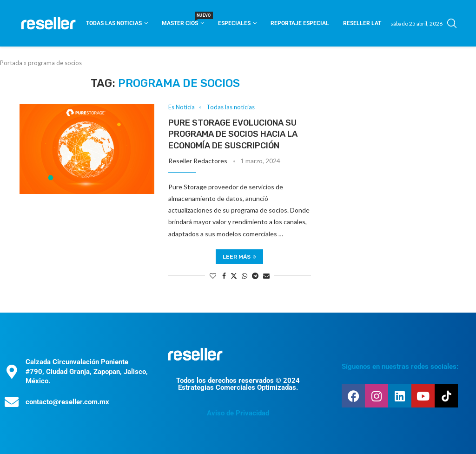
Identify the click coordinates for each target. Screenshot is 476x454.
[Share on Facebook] (224, 276)
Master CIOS (183, 20)
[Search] (452, 23)
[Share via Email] (266, 276)
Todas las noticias (114, 23)
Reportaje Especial (300, 23)
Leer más (239, 257)
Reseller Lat (362, 23)
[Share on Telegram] (255, 276)
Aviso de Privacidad (238, 413)
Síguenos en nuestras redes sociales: (400, 367)
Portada (11, 63)
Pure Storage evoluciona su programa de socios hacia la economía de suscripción (233, 134)
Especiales (234, 23)
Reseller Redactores (198, 161)
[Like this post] (213, 276)
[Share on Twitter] (234, 276)
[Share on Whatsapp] (245, 276)
